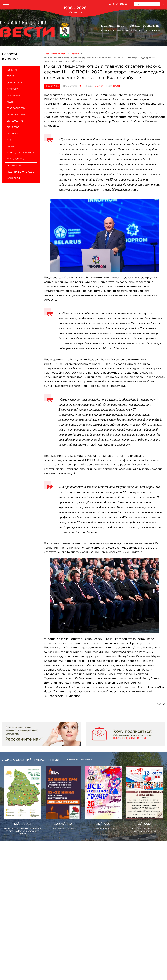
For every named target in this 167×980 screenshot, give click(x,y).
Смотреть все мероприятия (80, 760)
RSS (123, 4)
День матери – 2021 (104, 829)
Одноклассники (113, 4)
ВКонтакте (110, 4)
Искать (163, 4)
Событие (98, 86)
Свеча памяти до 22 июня (63, 829)
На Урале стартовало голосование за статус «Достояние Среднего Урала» (22, 831)
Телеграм (117, 4)
